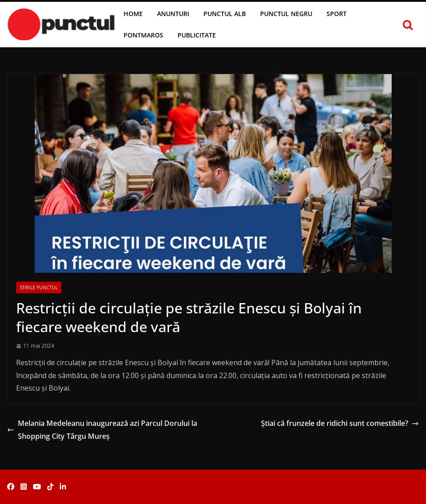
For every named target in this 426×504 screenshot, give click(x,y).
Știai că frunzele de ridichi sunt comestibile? (340, 423)
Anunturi (173, 14)
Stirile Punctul (39, 287)
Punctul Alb (225, 14)
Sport (337, 14)
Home (133, 14)
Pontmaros (143, 35)
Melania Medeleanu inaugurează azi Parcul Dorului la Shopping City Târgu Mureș (102, 430)
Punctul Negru (286, 14)
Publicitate (197, 35)
